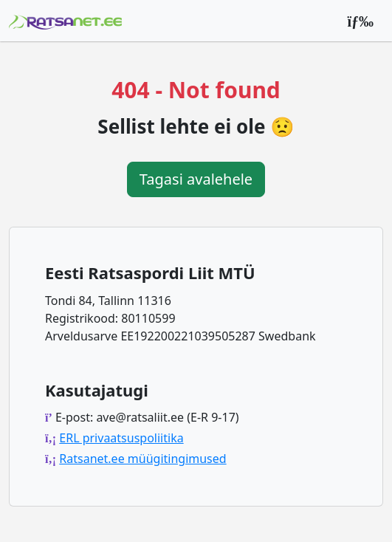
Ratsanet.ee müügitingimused (142, 459)
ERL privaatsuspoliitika (121, 438)
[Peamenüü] (360, 21)
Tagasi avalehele (196, 179)
